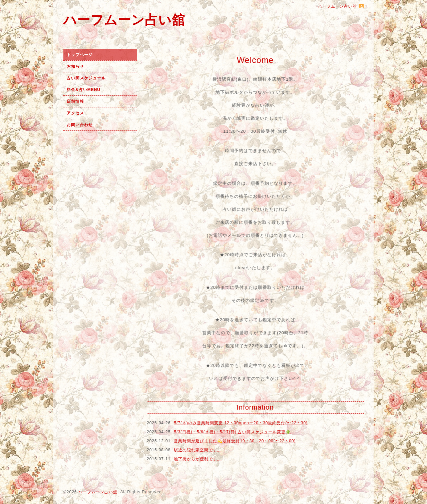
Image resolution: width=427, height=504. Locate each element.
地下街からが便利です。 (198, 459)
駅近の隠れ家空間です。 (198, 450)
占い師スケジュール (86, 78)
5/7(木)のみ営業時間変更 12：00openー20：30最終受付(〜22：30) (241, 423)
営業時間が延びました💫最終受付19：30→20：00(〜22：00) (235, 441)
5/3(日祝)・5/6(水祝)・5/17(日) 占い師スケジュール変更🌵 (232, 432)
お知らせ (75, 66)
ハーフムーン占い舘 (124, 20)
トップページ (80, 55)
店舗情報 (75, 101)
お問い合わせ (80, 125)
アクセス (75, 113)
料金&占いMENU (84, 90)
